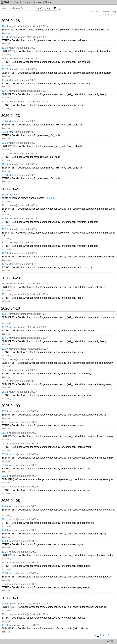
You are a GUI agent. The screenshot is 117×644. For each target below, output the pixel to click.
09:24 (5, 121)
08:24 (5, 584)
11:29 (5, 349)
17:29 (5, 530)
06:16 (5, 444)
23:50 (5, 604)
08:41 (5, 360)
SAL (5, 2)
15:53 (5, 48)
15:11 (5, 294)
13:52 (5, 327)
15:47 (5, 69)
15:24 (5, 552)
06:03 (5, 476)
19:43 (5, 26)
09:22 (5, 154)
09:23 (5, 132)
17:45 (5, 506)
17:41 (5, 519)
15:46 (5, 80)
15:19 (5, 284)
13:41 (5, 205)
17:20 (5, 541)
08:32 (5, 381)
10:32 (5, 102)
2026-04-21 (11, 189)
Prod (17, 2)
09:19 (5, 164)
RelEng (26, 2)
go (60, 8)
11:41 (5, 338)
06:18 (5, 433)
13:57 (5, 314)
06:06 (5, 454)
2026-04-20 (11, 278)
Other (48, 2)
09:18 (5, 175)
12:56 (5, 253)
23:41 (5, 614)
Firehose (37, 2)
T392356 (50, 198)
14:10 (5, 195)
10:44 (5, 91)
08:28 (5, 573)
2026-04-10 (11, 308)
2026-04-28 (11, 21)
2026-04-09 (11, 406)
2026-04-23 (11, 116)
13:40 (5, 219)
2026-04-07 (11, 598)
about (110, 641)
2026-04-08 (11, 501)
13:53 (5, 411)
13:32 (5, 229)
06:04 (5, 465)
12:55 (5, 264)
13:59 (5, 625)
